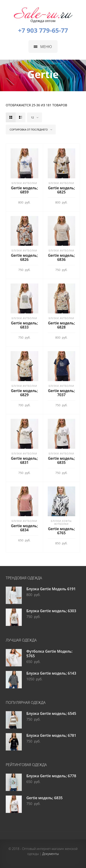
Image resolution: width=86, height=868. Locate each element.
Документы (50, 854)
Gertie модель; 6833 (24, 325)
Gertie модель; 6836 (61, 257)
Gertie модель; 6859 (24, 190)
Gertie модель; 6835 (61, 460)
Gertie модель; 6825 (61, 190)
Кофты (67, 521)
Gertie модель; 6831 (24, 460)
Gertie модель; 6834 (24, 528)
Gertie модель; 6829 (24, 393)
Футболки (30, 183)
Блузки (17, 183)
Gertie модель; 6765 (61, 531)
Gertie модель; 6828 (61, 325)
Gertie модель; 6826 (24, 257)
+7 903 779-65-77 (43, 30)
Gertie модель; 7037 (61, 393)
